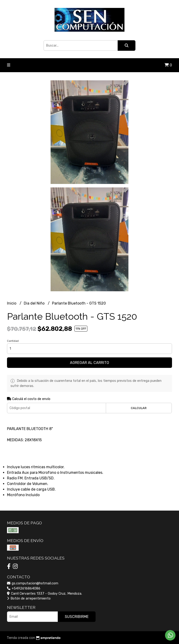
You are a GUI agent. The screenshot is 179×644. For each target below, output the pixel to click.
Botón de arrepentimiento (29, 598)
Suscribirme (77, 617)
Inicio (12, 303)
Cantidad (13, 341)
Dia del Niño (35, 303)
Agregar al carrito (89, 363)
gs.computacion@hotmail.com (33, 583)
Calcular (139, 408)
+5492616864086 (24, 588)
